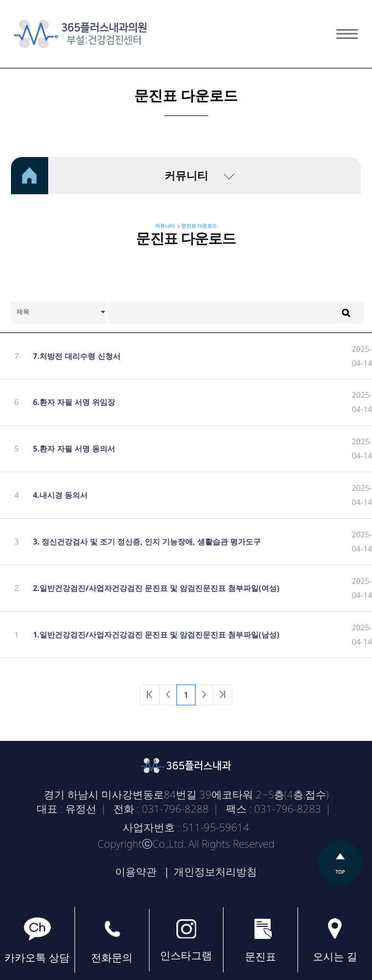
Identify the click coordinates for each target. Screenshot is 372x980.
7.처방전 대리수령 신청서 (77, 356)
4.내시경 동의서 (60, 495)
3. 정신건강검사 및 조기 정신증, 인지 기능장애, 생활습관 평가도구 (147, 541)
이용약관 (136, 872)
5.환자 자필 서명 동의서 (74, 448)
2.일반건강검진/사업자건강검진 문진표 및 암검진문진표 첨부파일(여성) (156, 588)
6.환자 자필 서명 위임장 (74, 402)
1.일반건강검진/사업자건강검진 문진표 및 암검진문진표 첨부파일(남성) (156, 634)
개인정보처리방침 (215, 872)
